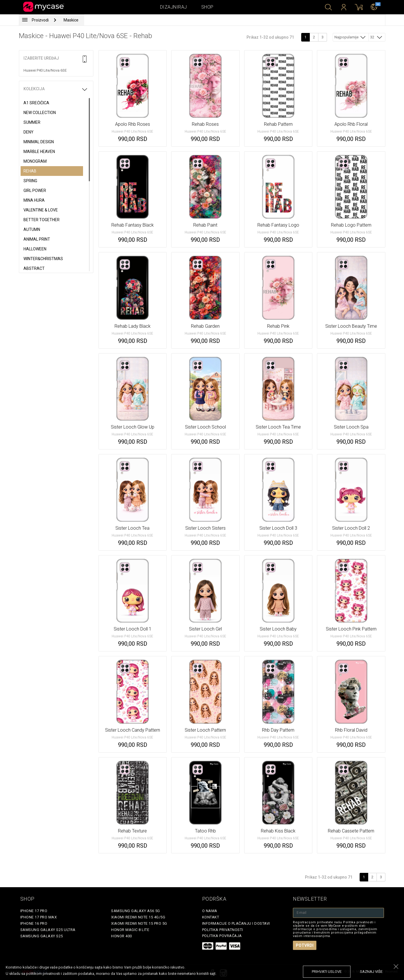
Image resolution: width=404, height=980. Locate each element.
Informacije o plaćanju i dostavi (236, 923)
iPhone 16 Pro (34, 923)
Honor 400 (122, 936)
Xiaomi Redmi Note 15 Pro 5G (139, 923)
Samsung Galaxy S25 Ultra (48, 930)
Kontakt (211, 917)
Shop (207, 7)
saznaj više (371, 972)
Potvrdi (305, 945)
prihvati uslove (327, 972)
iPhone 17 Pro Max (39, 917)
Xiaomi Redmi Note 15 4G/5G (138, 917)
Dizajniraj (174, 7)
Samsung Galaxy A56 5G (136, 911)
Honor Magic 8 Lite (130, 930)
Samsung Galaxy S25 (42, 936)
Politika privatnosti (223, 930)
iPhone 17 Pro (34, 911)
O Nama (210, 911)
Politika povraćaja (222, 936)
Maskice (71, 20)
